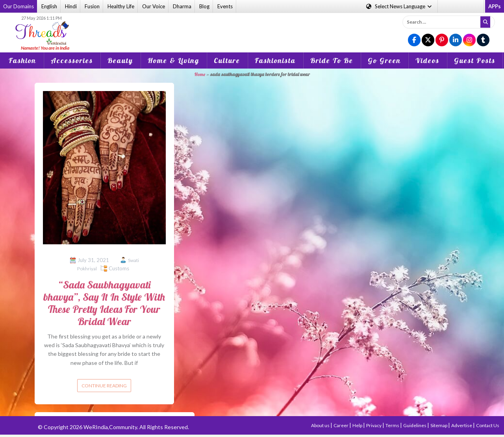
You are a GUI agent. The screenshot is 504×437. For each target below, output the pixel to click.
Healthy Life (121, 6)
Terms (393, 425)
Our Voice (154, 6)
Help (358, 425)
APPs (495, 6)
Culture (227, 60)
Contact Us (488, 425)
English (49, 6)
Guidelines (415, 425)
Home (200, 74)
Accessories (72, 60)
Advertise (462, 425)
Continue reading (104, 386)
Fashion (22, 60)
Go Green (384, 60)
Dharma (182, 6)
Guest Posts (475, 60)
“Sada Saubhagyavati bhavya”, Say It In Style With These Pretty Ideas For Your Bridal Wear (104, 303)
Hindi (71, 6)
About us (321, 425)
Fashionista (275, 60)
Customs (119, 268)
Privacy (374, 425)
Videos (427, 60)
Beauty (120, 60)
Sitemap (439, 425)
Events (225, 6)
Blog (204, 6)
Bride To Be (332, 60)
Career (341, 425)
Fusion (92, 6)
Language (399, 6)
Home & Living (173, 60)
